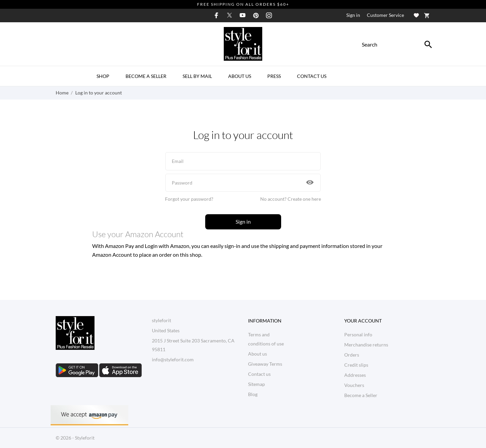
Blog (253, 394)
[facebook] (216, 15)
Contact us (259, 374)
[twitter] (230, 15)
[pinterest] (256, 15)
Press (274, 76)
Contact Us (312, 76)
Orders (352, 355)
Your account (363, 321)
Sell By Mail (197, 76)
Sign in (243, 221)
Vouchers (354, 385)
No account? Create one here (291, 199)
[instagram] (269, 15)
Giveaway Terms (265, 364)
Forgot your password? (189, 199)
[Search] (428, 45)
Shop (103, 76)
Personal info (358, 334)
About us (240, 76)
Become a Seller (146, 76)
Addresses (355, 375)
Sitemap (256, 384)
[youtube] (243, 15)
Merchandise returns (366, 345)
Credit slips (356, 365)
